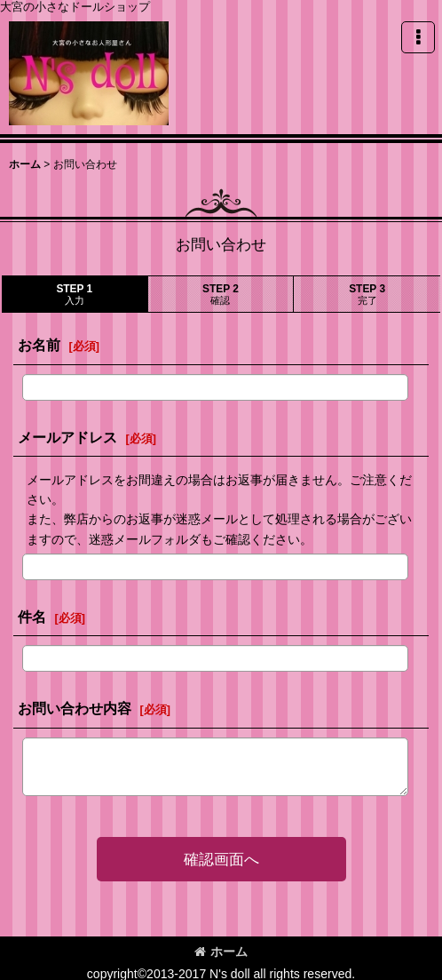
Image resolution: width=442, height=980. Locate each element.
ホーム (221, 952)
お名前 (39, 345)
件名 (32, 617)
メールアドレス (67, 437)
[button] (418, 37)
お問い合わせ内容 (75, 708)
